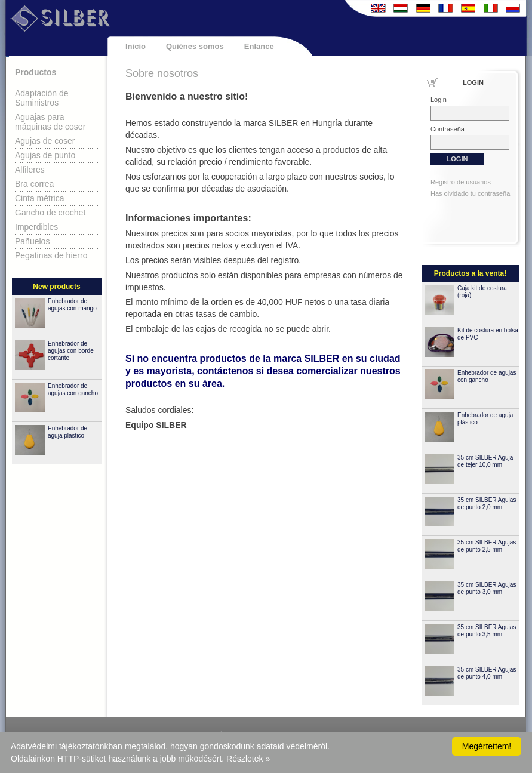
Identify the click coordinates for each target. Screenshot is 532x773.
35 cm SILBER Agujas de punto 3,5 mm (487, 631)
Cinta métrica (39, 198)
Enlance (259, 46)
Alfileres (30, 170)
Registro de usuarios (461, 182)
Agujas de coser (45, 141)
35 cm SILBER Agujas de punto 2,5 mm (487, 546)
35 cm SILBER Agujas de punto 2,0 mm (487, 503)
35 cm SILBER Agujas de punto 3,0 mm (487, 588)
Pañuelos (32, 241)
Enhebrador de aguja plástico (67, 432)
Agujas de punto (45, 155)
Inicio (136, 46)
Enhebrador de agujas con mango (72, 305)
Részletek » (248, 759)
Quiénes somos (195, 46)
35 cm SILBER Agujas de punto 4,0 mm (487, 673)
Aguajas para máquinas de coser (50, 122)
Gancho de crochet (50, 213)
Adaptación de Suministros (42, 98)
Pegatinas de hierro (51, 255)
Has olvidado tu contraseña (470, 193)
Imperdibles (36, 227)
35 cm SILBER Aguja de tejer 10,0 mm (485, 461)
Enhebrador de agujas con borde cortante (71, 351)
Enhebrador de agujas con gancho (73, 389)
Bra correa (34, 184)
